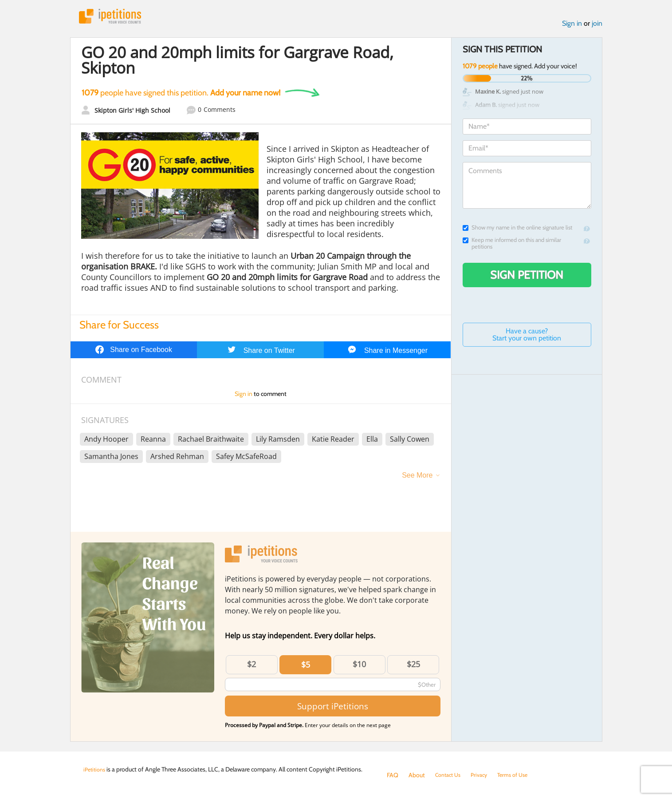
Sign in (572, 26)
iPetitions (116, 18)
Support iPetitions (333, 709)
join (597, 26)
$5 (306, 667)
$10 (359, 667)
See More (417, 478)
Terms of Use (521, 775)
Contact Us (450, 775)
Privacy (484, 775)
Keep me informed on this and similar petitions (512, 246)
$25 (413, 667)
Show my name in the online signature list (517, 230)
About (417, 775)
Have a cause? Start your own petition (527, 337)
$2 (252, 667)
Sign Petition (527, 277)
